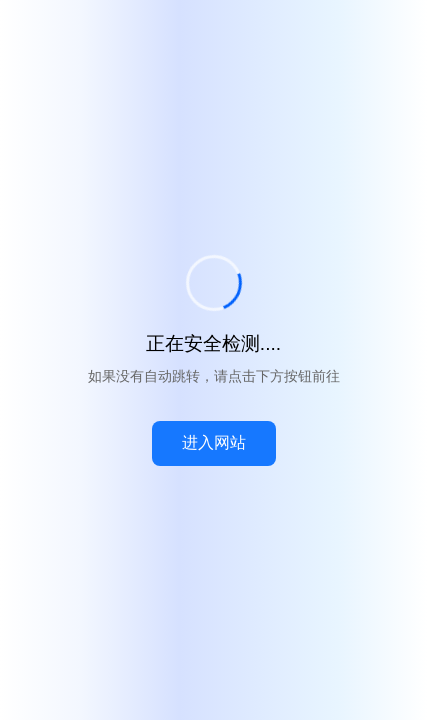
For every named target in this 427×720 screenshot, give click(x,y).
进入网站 (214, 442)
